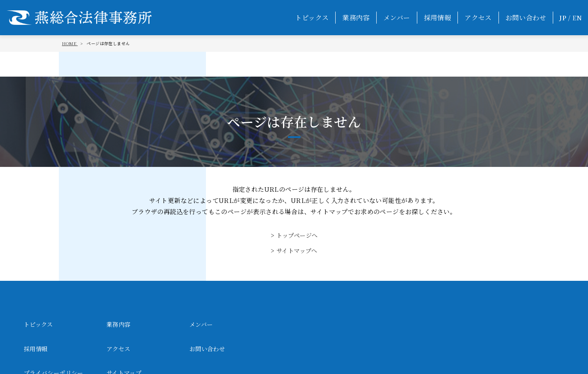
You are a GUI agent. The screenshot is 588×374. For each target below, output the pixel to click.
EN (577, 18)
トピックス (312, 18)
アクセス (478, 18)
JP (563, 18)
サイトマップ (291, 349)
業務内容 (356, 18)
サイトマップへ (297, 250)
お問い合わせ (526, 18)
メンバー (397, 18)
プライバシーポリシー (221, 349)
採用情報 (438, 18)
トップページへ (297, 235)
